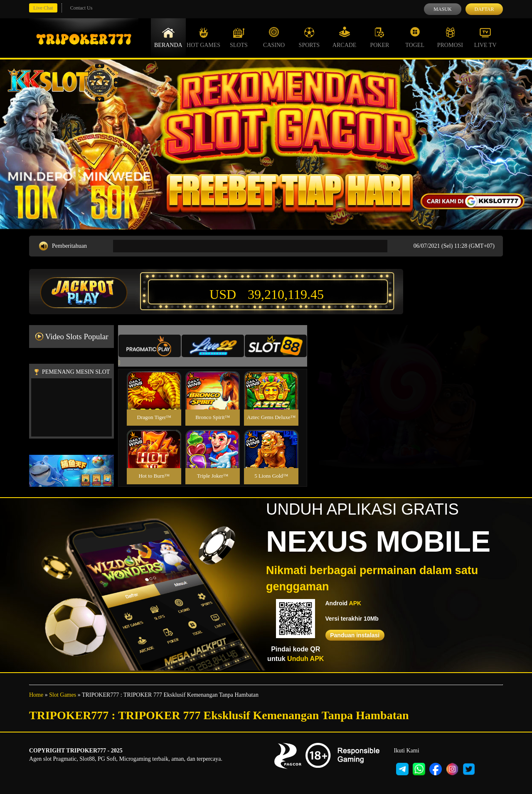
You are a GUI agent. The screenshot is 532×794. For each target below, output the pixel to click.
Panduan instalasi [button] (355, 635)
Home (36, 695)
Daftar (484, 9)
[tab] (150, 346)
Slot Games (63, 695)
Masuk (442, 9)
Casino (274, 37)
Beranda (168, 37)
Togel (415, 37)
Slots (239, 37)
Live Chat (43, 8)
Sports (309, 37)
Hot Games (203, 37)
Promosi (450, 37)
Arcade (345, 37)
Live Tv (485, 37)
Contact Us (81, 8)
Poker (379, 37)
